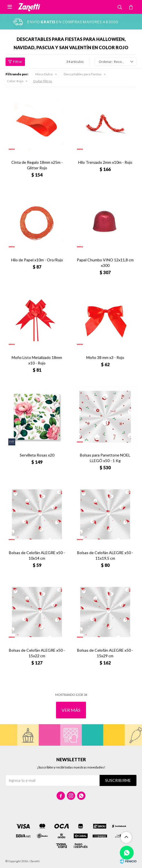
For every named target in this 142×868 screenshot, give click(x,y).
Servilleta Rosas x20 (37, 455)
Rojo (15, 81)
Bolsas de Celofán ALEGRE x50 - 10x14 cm (37, 555)
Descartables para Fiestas (83, 74)
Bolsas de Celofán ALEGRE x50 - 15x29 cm (105, 653)
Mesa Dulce (44, 74)
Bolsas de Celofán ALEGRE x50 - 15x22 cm (37, 653)
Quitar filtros (43, 81)
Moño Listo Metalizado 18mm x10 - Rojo (37, 360)
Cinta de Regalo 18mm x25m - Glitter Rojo (37, 165)
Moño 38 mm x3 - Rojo (105, 357)
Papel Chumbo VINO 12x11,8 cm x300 (105, 263)
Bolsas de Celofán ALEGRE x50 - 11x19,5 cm (105, 555)
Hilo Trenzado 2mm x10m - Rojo (105, 162)
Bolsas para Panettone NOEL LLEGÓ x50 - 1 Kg (105, 458)
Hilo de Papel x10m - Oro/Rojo (37, 260)
